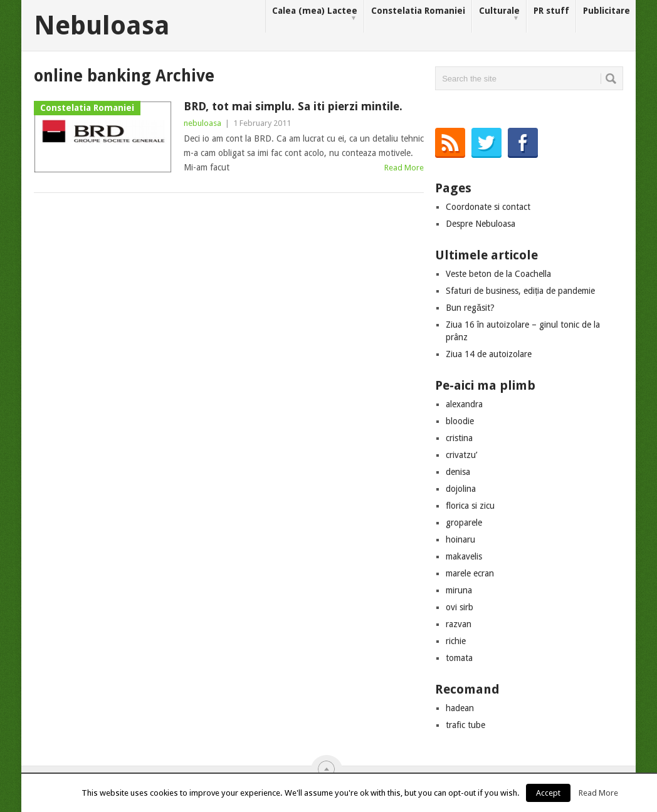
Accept (548, 793)
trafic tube (465, 725)
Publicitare (607, 11)
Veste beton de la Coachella (498, 274)
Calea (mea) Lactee (315, 14)
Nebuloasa (102, 26)
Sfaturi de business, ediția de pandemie (520, 291)
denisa (458, 472)
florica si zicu (470, 506)
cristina (459, 438)
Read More (404, 168)
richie (456, 641)
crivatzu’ (461, 455)
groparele (464, 523)
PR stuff (551, 11)
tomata (459, 658)
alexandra (464, 404)
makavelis (464, 556)
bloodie (460, 421)
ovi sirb (460, 607)
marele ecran (470, 573)
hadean (460, 708)
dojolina (461, 489)
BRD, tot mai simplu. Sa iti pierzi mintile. (293, 106)
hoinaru (460, 539)
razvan (459, 624)
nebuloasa (202, 123)
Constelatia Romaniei (418, 11)
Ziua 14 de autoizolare (489, 354)
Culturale (499, 14)
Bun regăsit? (470, 308)
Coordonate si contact (488, 207)
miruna (459, 590)
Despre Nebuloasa (481, 224)
